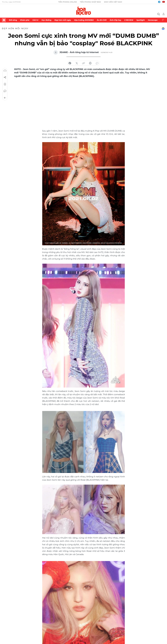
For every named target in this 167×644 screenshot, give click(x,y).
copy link (83, 63)
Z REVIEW (129, 20)
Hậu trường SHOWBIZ (84, 20)
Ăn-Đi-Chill (102, 20)
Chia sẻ (5, 77)
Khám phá (25, 20)
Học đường (46, 20)
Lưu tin (5, 84)
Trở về (5, 98)
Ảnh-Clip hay (115, 20)
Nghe (5, 71)
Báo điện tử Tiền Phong (84, 11)
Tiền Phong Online (67, 2)
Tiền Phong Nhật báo (90, 2)
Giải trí (35, 20)
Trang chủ (4, 20)
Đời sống (13, 20)
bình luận (97, 63)
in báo (90, 63)
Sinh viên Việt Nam (113, 2)
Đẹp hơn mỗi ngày (63, 20)
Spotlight (141, 20)
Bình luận (5, 91)
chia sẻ (70, 63)
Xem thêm (163, 20)
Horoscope (153, 20)
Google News (163, 29)
